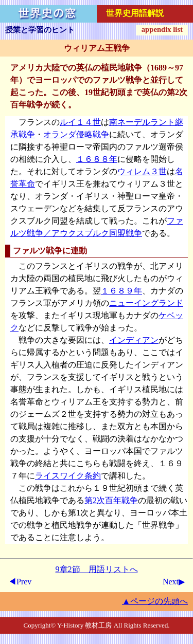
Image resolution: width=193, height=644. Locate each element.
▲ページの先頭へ (155, 601)
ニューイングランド (146, 303)
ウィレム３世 (142, 171)
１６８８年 (97, 159)
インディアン (134, 340)
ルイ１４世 (80, 122)
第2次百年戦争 (111, 500)
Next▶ (174, 582)
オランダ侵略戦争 (76, 134)
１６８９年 (121, 291)
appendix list (162, 29)
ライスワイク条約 (68, 476)
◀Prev (20, 582)
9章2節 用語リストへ (97, 569)
